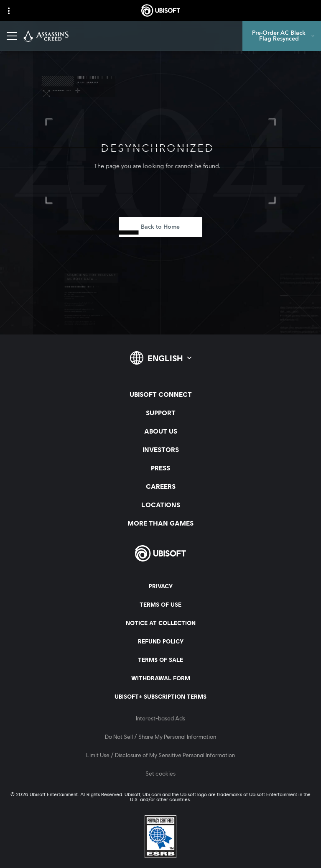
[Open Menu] (12, 36)
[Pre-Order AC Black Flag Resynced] (282, 36)
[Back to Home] (160, 227)
